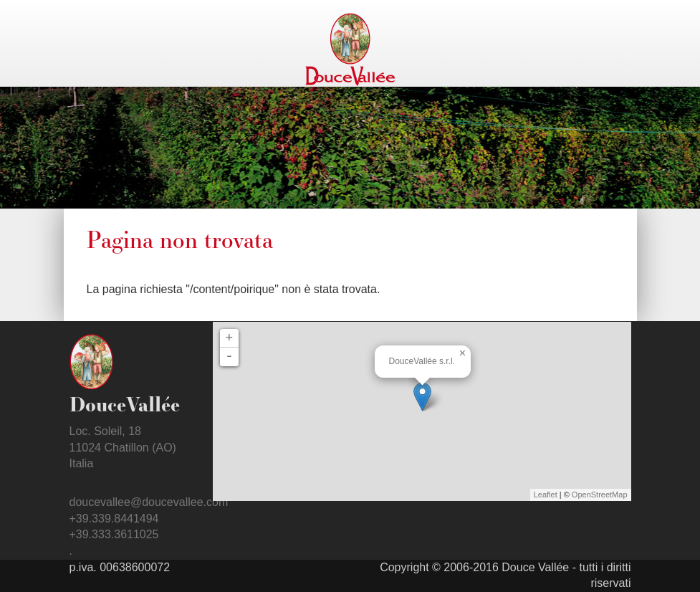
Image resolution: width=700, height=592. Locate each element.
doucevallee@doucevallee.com (149, 502)
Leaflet (546, 495)
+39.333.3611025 (114, 534)
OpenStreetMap (600, 495)
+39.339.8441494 (114, 519)
